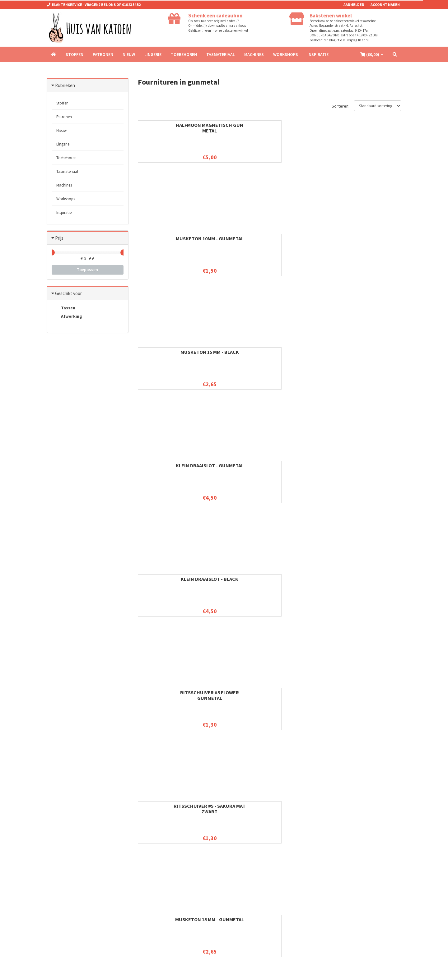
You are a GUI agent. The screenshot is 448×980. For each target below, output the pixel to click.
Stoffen (75, 54)
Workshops (286, 54)
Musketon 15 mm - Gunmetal (372, 241)
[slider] (52, 252)
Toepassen (87, 270)
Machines (254, 54)
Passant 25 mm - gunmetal (372, 355)
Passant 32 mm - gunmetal (167, 582)
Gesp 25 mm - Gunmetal (303, 352)
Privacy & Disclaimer (155, 896)
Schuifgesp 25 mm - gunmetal (236, 355)
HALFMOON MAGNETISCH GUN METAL (167, 128)
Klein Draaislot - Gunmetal (372, 128)
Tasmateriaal (221, 54)
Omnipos (103, 970)
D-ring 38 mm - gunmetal (304, 582)
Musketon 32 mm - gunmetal (236, 582)
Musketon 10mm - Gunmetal (235, 128)
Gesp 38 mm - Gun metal (167, 692)
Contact (145, 888)
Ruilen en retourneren (156, 880)
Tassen (63, 308)
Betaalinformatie (152, 904)
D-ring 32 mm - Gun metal (236, 468)
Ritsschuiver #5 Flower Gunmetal (235, 241)
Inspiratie (318, 54)
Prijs (59, 238)
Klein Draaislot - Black (167, 238)
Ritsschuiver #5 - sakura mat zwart (303, 241)
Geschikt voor (68, 293)
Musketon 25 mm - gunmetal (167, 468)
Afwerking (67, 317)
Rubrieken (65, 85)
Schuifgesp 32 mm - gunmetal (304, 468)
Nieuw (129, 54)
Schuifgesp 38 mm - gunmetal (372, 582)
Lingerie (153, 54)
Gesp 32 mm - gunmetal (372, 465)
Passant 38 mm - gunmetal (235, 695)
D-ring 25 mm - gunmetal (167, 355)
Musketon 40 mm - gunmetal (304, 695)
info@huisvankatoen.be (81, 882)
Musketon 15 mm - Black (304, 128)
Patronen (103, 54)
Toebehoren (184, 54)
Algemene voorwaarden (158, 872)
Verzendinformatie (153, 912)
